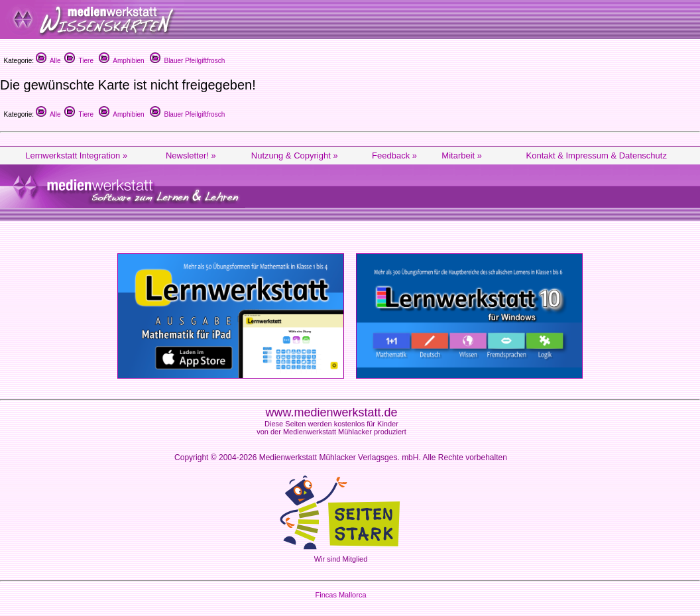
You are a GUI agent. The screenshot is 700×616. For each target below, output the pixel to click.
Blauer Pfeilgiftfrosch (187, 61)
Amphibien (121, 61)
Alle (48, 61)
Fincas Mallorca (340, 595)
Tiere (79, 61)
